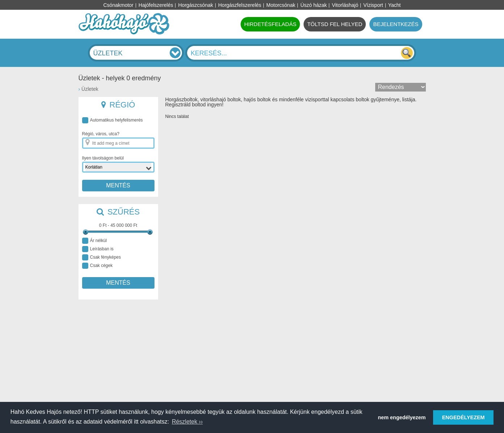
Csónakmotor (118, 5)
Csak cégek (98, 266)
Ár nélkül (95, 241)
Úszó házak (314, 5)
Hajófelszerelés (156, 5)
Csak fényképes (101, 257)
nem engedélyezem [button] (402, 417)
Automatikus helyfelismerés (113, 120)
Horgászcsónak (196, 5)
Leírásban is (98, 249)
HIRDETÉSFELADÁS (270, 24)
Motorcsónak (281, 5)
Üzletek (90, 89)
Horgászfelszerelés (240, 5)
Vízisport (373, 5)
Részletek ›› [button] (187, 422)
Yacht (395, 5)
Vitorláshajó (345, 5)
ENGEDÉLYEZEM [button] (463, 417)
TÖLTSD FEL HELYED (335, 24)
